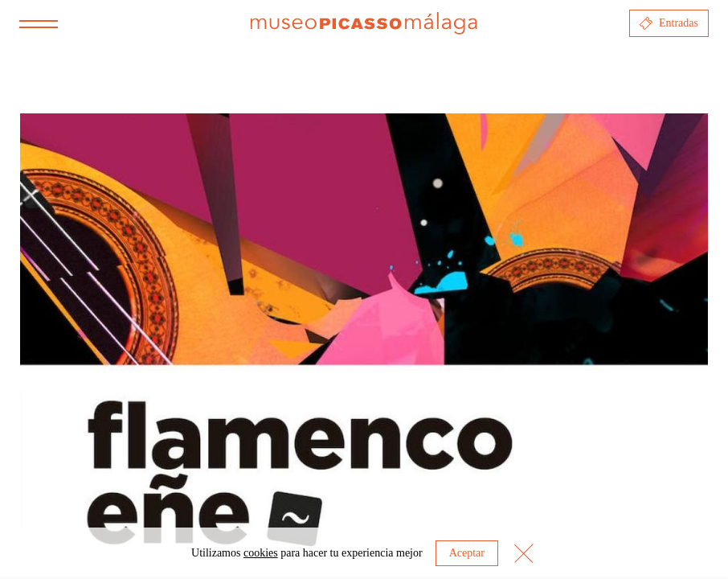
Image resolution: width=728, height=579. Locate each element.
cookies (261, 553)
